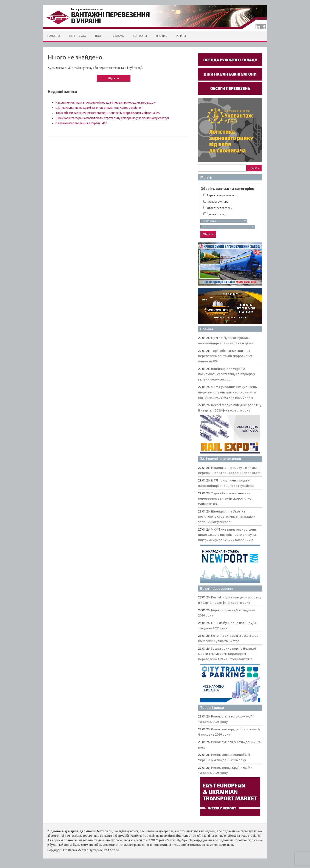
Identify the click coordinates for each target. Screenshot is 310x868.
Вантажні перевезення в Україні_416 (81, 123)
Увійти (181, 36)
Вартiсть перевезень (219, 195)
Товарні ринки (212, 707)
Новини (207, 329)
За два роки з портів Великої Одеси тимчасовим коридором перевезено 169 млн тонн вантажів (227, 654)
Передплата (78, 36)
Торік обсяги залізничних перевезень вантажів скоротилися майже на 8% (108, 113)
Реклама (118, 36)
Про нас (162, 36)
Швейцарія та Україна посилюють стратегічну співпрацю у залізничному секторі (112, 118)
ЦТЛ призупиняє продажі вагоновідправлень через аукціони (98, 108)
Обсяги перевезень (218, 208)
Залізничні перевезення (221, 459)
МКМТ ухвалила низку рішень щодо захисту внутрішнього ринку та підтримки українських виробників (227, 392)
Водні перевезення (216, 588)
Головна (54, 36)
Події (99, 36)
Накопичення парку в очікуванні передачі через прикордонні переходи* (106, 102)
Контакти (140, 36)
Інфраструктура (216, 201)
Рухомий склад (215, 214)
